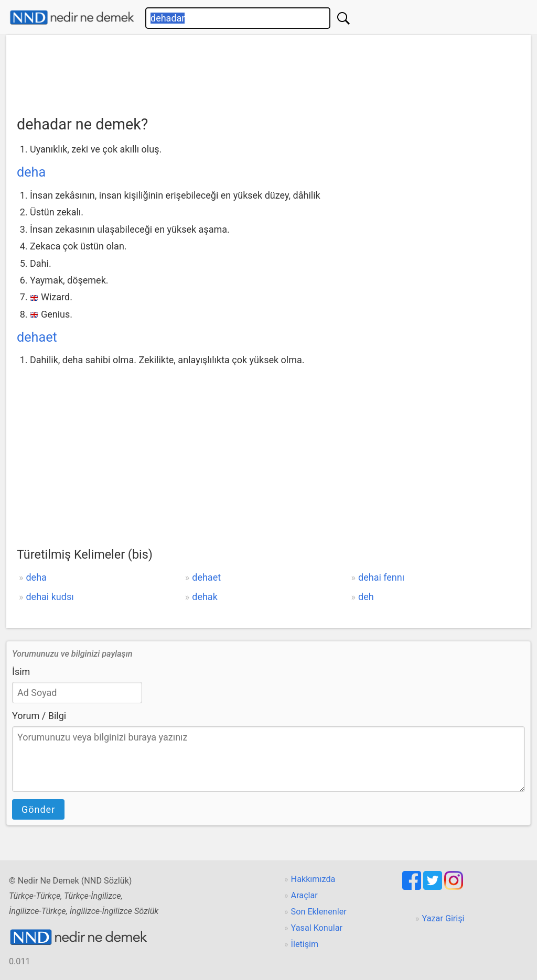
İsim (21, 672)
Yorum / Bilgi (39, 716)
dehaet (37, 337)
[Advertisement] (268, 72)
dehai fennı (381, 577)
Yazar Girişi (443, 918)
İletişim (305, 944)
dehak (205, 597)
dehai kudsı (50, 597)
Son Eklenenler (319, 912)
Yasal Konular (317, 928)
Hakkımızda (313, 879)
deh (366, 597)
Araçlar (304, 895)
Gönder (38, 809)
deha (31, 172)
